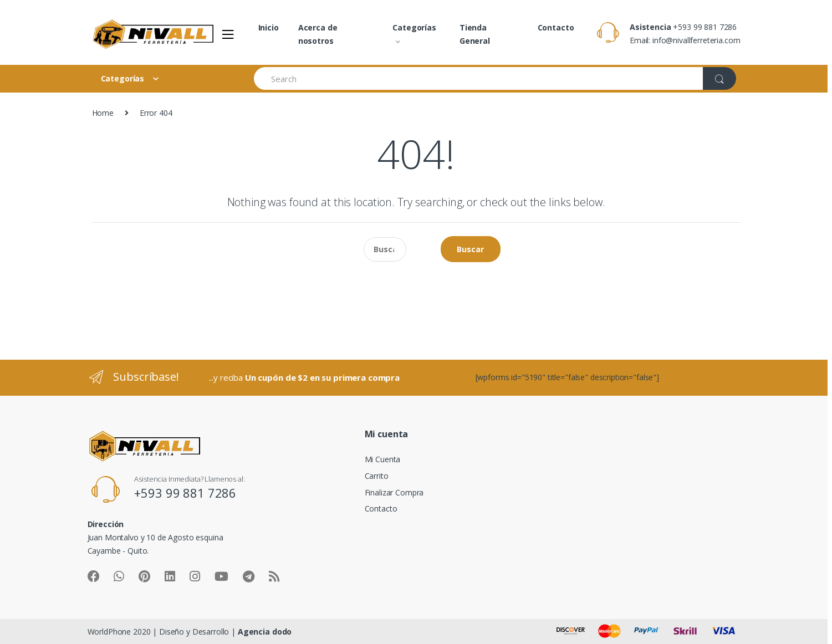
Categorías (414, 27)
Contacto (556, 27)
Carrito (377, 476)
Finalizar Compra (394, 492)
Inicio (269, 27)
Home (103, 113)
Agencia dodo (265, 632)
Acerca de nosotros (318, 34)
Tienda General (475, 34)
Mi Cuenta (383, 459)
